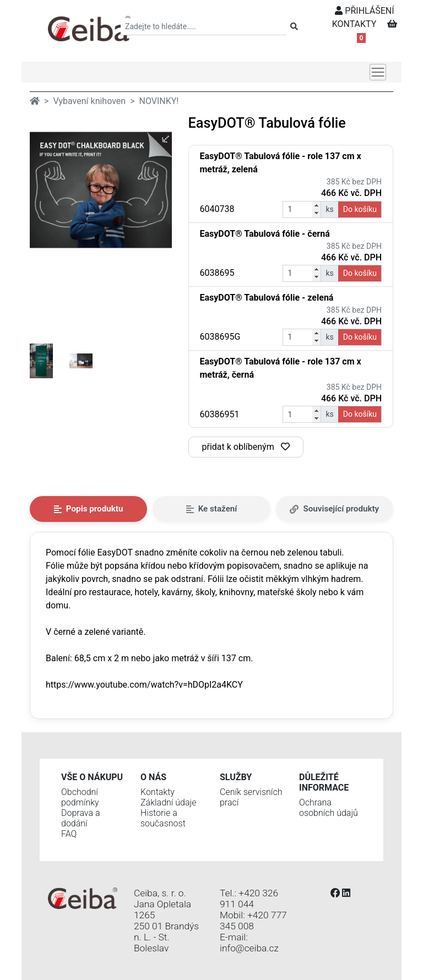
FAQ (69, 834)
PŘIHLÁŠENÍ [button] (364, 11)
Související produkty (334, 509)
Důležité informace (324, 782)
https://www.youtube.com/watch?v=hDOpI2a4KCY (144, 685)
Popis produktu (89, 509)
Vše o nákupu (92, 777)
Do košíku (360, 209)
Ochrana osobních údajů (329, 808)
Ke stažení (212, 509)
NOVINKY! (159, 101)
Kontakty (158, 792)
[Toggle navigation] (378, 72)
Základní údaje (168, 802)
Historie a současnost (163, 818)
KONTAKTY (354, 24)
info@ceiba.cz (249, 948)
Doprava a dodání (80, 818)
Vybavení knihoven (89, 101)
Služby (236, 777)
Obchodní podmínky (80, 797)
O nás (153, 777)
